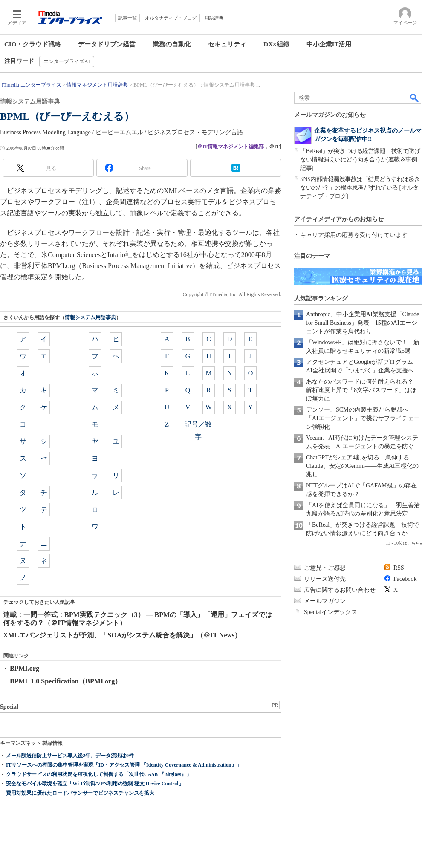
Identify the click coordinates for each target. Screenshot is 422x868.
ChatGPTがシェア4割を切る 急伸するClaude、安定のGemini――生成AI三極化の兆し (362, 466)
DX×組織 (276, 44)
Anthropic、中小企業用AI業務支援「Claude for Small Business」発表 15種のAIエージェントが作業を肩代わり (363, 323)
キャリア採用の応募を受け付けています (354, 235)
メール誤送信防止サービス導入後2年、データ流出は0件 (70, 756)
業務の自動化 (172, 44)
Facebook (405, 579)
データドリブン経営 (107, 44)
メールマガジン (325, 601)
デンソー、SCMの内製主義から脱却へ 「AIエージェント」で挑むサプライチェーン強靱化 (363, 418)
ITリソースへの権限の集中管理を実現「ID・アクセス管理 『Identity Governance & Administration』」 (124, 765)
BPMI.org (25, 668)
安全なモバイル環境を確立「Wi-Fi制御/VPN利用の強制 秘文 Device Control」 (95, 784)
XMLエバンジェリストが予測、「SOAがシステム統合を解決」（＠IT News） (122, 635)
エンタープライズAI (67, 61)
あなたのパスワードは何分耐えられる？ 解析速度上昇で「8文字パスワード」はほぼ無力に (363, 390)
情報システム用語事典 (90, 317)
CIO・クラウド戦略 (33, 44)
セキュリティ (227, 44)
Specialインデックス (331, 612)
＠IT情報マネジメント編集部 (231, 147)
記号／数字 (198, 426)
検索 (415, 98)
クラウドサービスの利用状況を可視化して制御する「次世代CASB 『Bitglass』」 (99, 774)
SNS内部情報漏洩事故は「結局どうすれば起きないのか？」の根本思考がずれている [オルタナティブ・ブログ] (360, 188)
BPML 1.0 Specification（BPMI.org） (66, 681)
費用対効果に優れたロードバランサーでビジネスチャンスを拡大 (80, 793)
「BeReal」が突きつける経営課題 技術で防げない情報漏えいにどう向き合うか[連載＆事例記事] (360, 160)
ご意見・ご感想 (325, 568)
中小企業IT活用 (329, 44)
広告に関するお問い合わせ (340, 590)
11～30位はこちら (403, 543)
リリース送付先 (325, 579)
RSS (399, 568)
